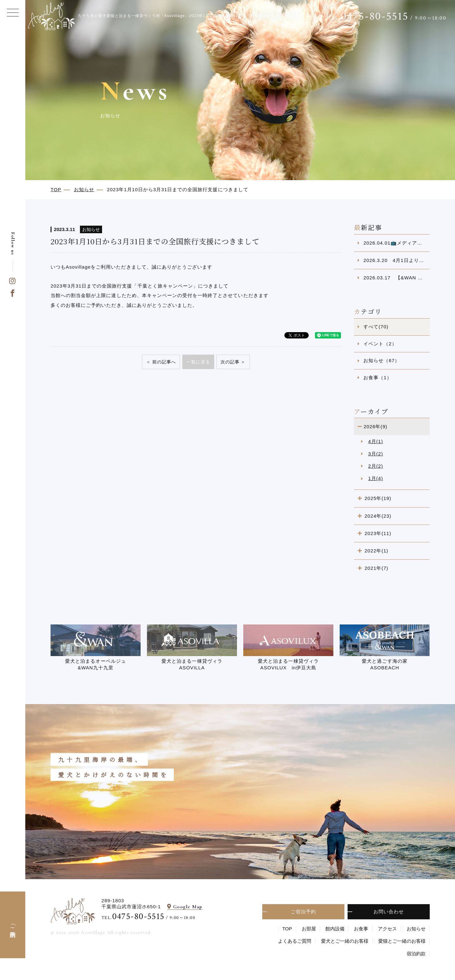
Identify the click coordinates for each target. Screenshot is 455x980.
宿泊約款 (416, 954)
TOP (287, 929)
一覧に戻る (198, 362)
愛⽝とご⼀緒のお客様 (345, 941)
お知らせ (416, 929)
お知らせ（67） (382, 360)
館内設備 (335, 929)
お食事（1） (378, 377)
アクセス (387, 929)
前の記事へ (164, 362)
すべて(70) (376, 327)
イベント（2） (380, 344)
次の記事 (230, 362)
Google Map (188, 907)
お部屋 (309, 929)
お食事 (361, 929)
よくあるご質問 (295, 941)
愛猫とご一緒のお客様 (402, 941)
